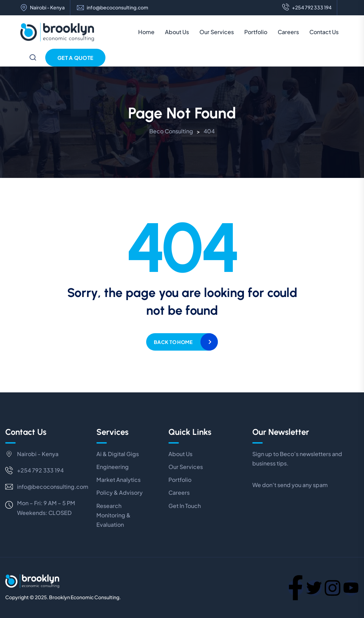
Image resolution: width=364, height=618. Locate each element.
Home (146, 32)
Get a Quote (75, 58)
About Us (177, 32)
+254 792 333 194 (307, 8)
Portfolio (256, 32)
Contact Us (324, 32)
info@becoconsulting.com (117, 7)
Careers (288, 32)
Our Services (217, 32)
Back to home (173, 342)
